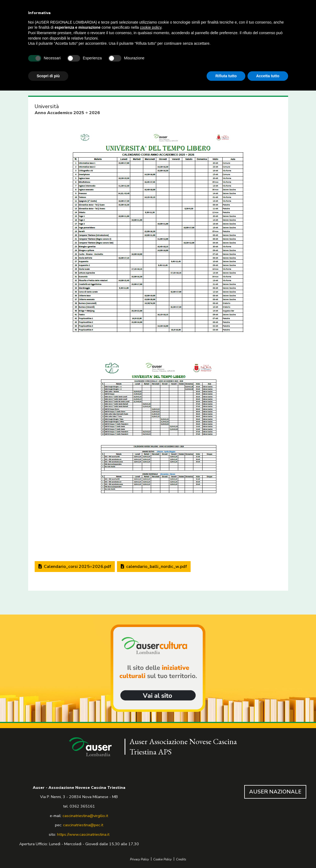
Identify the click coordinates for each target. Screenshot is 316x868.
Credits (181, 859)
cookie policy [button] (151, 27)
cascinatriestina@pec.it (83, 825)
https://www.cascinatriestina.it (83, 834)
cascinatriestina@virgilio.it (85, 816)
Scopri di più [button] (48, 76)
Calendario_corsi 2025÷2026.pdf (75, 567)
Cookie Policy (162, 859)
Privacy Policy (139, 859)
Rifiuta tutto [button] (226, 76)
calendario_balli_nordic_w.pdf (154, 567)
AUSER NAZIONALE (275, 792)
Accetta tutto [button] (268, 76)
